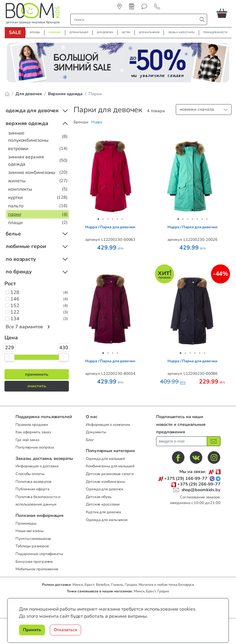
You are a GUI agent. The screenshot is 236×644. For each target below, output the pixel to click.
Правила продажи (32, 425)
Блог (90, 440)
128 (15, 292)
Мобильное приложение (37, 569)
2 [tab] (103, 219)
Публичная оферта (32, 489)
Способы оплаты (30, 474)
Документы (96, 432)
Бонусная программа (34, 562)
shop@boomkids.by (201, 490)
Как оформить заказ (33, 432)
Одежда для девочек (105, 489)
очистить (37, 386)
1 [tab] (98, 219)
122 (15, 312)
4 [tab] (113, 219)
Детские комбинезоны (105, 482)
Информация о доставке (37, 466)
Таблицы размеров (32, 546)
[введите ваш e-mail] (182, 441)
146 (15, 299)
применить (37, 374)
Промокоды (26, 523)
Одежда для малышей (105, 459)
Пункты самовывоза (33, 539)
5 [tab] (117, 219)
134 (15, 319)
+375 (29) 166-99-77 (186, 479)
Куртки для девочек (104, 512)
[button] (224, 13)
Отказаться (65, 630)
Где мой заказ (27, 440)
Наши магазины (29, 531)
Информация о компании (108, 425)
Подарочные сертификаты (39, 554)
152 (15, 306)
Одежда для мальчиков (107, 520)
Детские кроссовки (103, 504)
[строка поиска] (135, 19)
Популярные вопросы (35, 447)
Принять (32, 630)
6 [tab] (122, 219)
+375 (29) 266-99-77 (199, 484)
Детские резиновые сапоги (110, 474)
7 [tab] (207, 219)
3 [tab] (108, 219)
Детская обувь (99, 497)
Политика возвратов (34, 482)
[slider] (10, 357)
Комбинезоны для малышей (110, 466)
